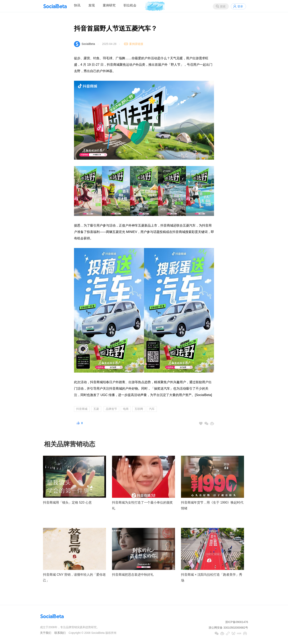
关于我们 (46, 633)
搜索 (223, 6)
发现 (92, 5)
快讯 (77, 5)
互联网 (139, 409)
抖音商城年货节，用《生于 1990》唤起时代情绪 (212, 505)
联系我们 (60, 633)
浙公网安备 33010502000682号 (228, 628)
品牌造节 (111, 409)
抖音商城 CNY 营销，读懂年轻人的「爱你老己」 (74, 577)
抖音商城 (82, 409)
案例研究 (109, 5)
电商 (126, 409)
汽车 (152, 409)
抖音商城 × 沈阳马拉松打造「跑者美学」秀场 (212, 577)
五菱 (96, 409)
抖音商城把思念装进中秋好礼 (133, 575)
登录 (240, 6)
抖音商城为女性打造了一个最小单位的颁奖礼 (142, 505)
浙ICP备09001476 (237, 622)
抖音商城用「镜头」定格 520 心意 (67, 502)
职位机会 (130, 5)
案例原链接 (136, 44)
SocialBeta (88, 44)
